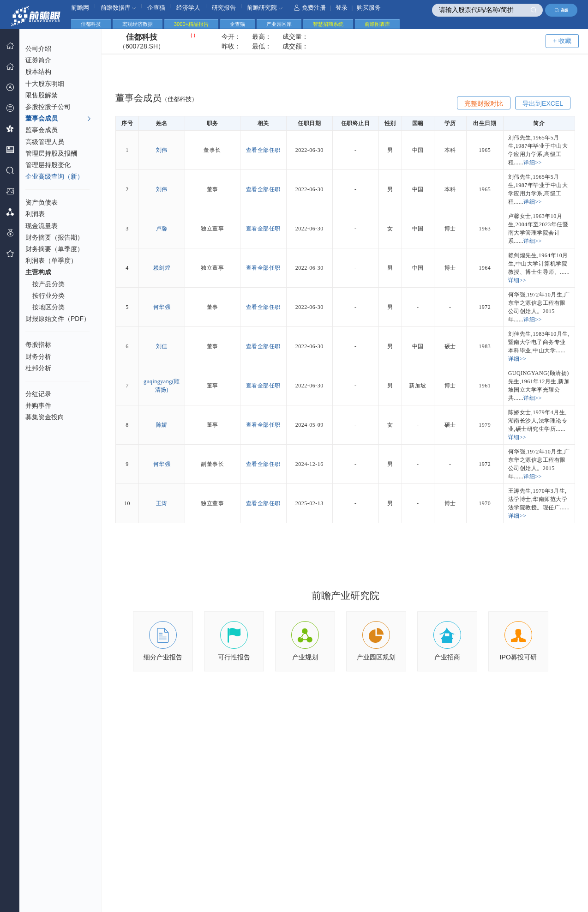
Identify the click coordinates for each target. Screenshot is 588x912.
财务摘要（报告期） (54, 237)
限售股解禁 (42, 95)
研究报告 (224, 8)
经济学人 (188, 8)
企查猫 (156, 8)
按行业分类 (48, 296)
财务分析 (38, 356)
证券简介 (38, 60)
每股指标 (38, 344)
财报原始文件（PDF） (58, 319)
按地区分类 (48, 307)
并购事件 (38, 405)
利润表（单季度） (51, 260)
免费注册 (310, 8)
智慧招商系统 (328, 24)
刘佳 (162, 346)
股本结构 (38, 72)
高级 (561, 10)
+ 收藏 (562, 41)
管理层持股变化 (48, 165)
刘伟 (162, 150)
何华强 (162, 307)
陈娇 (162, 425)
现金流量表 (42, 226)
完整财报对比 (484, 103)
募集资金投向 (45, 417)
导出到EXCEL (543, 103)
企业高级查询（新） (54, 176)
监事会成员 (42, 130)
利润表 (35, 214)
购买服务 (369, 8)
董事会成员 (58, 119)
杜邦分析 (38, 368)
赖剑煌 (162, 268)
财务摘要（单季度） (54, 249)
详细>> (533, 163)
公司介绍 (38, 48)
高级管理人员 (45, 142)
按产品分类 (48, 284)
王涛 (162, 503)
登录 (342, 8)
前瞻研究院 (265, 8)
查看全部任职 (263, 150)
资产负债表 (42, 202)
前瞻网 (80, 8)
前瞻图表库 (377, 24)
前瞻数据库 (118, 8)
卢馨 (162, 229)
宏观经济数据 (138, 24)
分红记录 (38, 394)
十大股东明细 (45, 84)
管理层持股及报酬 (51, 153)
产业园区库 (279, 24)
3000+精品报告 (191, 24)
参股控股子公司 (48, 107)
